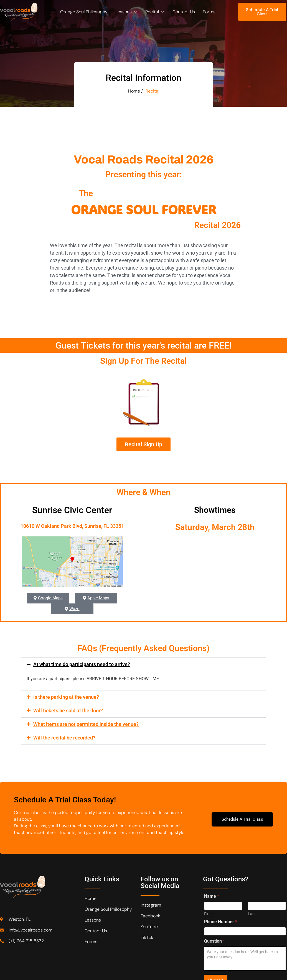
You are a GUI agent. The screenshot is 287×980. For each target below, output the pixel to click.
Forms (209, 12)
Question (214, 941)
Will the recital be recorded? (64, 738)
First (208, 914)
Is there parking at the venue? (66, 697)
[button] (143, 664)
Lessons (126, 12)
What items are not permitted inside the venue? (86, 724)
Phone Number (221, 922)
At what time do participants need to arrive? (82, 664)
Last (252, 914)
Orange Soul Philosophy (84, 12)
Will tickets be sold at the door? (68, 711)
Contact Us (184, 12)
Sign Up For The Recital (143, 365)
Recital (155, 12)
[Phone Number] (245, 931)
